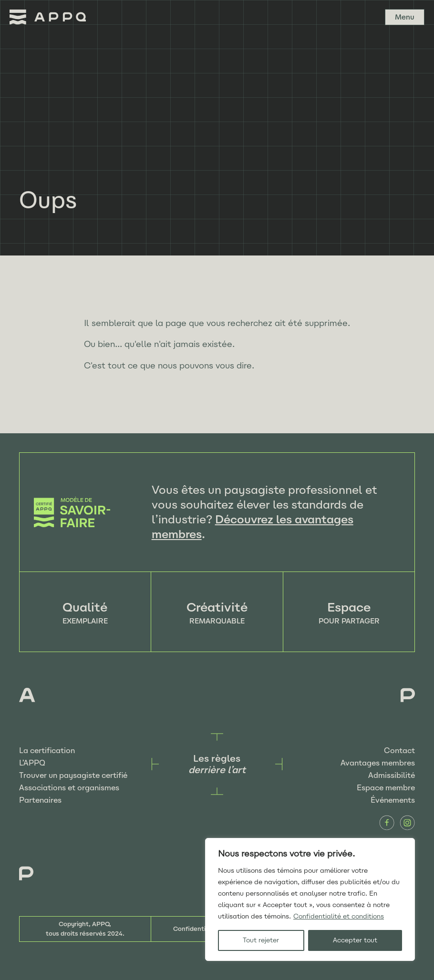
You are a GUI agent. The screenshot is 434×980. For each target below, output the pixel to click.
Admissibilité (392, 775)
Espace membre (386, 788)
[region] (310, 899)
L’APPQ (32, 763)
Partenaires (40, 800)
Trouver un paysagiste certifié (73, 775)
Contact (399, 750)
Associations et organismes (69, 788)
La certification (47, 750)
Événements (393, 800)
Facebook (387, 823)
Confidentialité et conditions (339, 916)
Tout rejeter (261, 940)
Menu (405, 17)
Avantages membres (378, 763)
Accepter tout (355, 940)
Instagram (407, 823)
